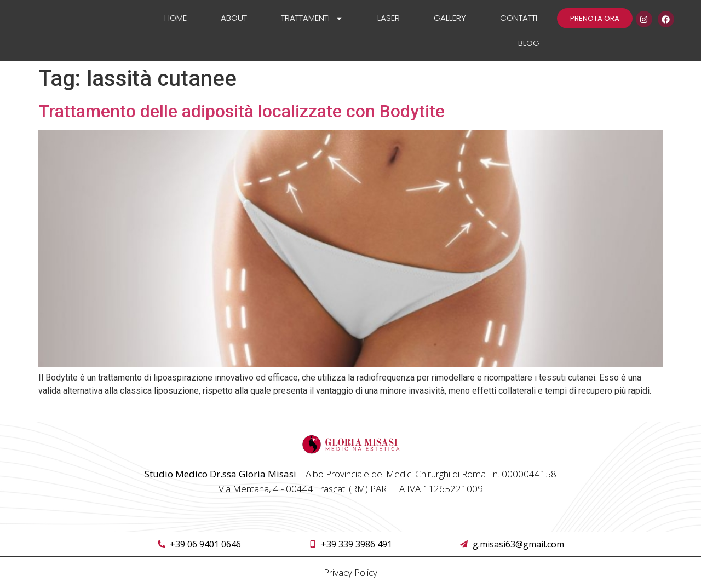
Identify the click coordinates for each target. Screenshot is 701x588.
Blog (529, 43)
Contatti (519, 18)
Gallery (450, 18)
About (234, 18)
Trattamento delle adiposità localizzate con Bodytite (242, 111)
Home (176, 18)
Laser (389, 18)
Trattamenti (312, 18)
